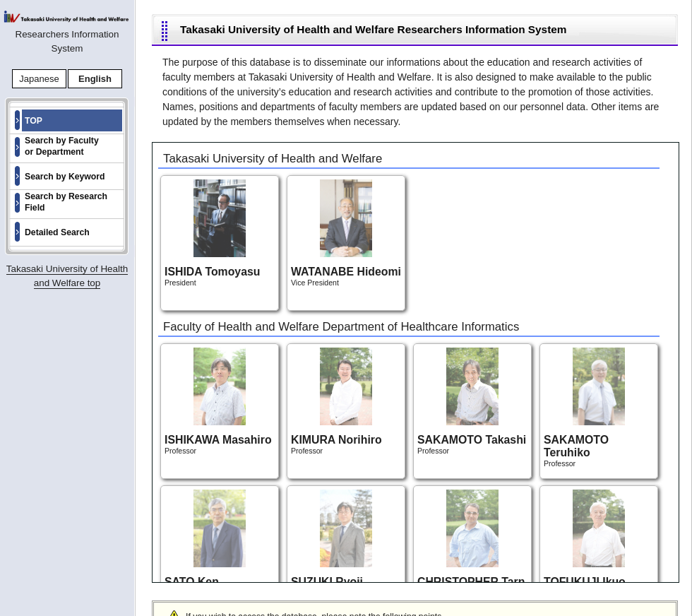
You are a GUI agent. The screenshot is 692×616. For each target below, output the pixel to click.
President (212, 233)
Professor (218, 401)
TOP (34, 121)
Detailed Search (57, 232)
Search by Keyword (65, 177)
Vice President (346, 233)
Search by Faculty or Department (62, 146)
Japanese (39, 79)
